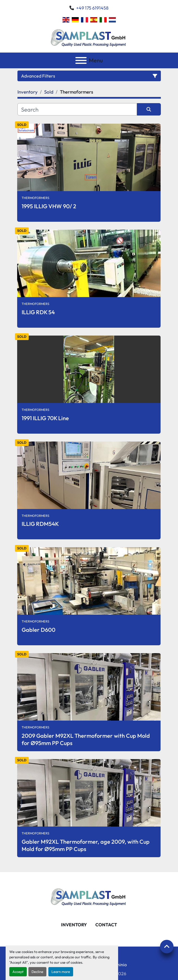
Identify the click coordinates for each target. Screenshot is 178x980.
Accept (18, 972)
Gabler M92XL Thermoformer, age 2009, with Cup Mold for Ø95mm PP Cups (86, 845)
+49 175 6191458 (92, 8)
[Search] (77, 109)
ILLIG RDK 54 (38, 312)
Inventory (74, 925)
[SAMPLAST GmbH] (89, 896)
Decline (37, 972)
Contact (106, 925)
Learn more (61, 972)
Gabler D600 (39, 630)
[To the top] (167, 947)
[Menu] (81, 60)
